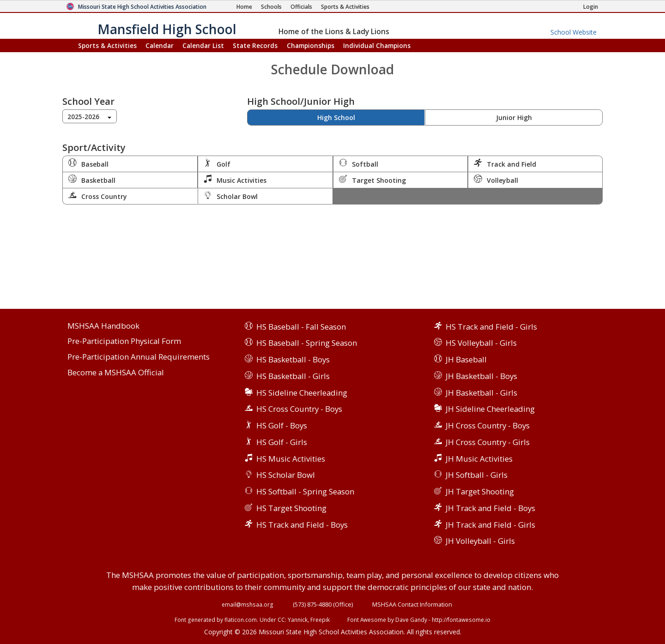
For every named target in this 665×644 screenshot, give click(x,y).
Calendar (160, 45)
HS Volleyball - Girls (481, 343)
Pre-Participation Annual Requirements (139, 357)
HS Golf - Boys (282, 425)
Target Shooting (372, 180)
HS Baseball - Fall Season (301, 327)
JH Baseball (466, 359)
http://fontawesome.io (461, 620)
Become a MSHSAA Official (116, 373)
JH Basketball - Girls (481, 393)
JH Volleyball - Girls (480, 541)
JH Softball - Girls (477, 475)
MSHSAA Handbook (103, 326)
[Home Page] (244, 7)
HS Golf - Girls (282, 442)
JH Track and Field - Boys (490, 508)
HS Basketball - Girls (293, 376)
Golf (217, 163)
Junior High (514, 117)
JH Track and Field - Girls (490, 525)
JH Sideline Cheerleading (490, 409)
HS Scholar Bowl (286, 475)
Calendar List (203, 45)
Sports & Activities (107, 45)
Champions (377, 45)
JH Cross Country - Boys (488, 425)
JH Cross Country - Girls (488, 442)
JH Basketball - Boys (481, 376)
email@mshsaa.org (248, 604)
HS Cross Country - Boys (299, 409)
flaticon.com (241, 620)
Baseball (88, 163)
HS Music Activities (291, 459)
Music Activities (235, 180)
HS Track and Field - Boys (302, 525)
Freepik (320, 620)
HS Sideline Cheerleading (302, 393)
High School (336, 117)
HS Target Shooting (291, 508)
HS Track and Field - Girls (491, 327)
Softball (359, 163)
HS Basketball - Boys (293, 359)
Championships (311, 45)
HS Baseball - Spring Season (307, 343)
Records (255, 45)
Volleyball (496, 180)
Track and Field (505, 163)
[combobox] (90, 116)
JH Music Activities (479, 459)
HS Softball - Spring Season (305, 491)
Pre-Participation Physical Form (124, 341)
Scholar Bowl (231, 196)
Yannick (298, 620)
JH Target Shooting (480, 491)
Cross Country (98, 196)
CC (281, 620)
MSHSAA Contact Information (412, 604)
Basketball (92, 180)
